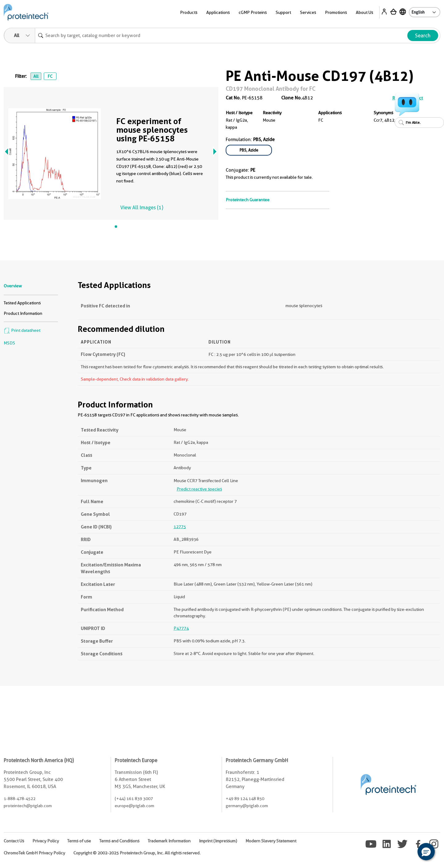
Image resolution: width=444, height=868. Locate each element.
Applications (218, 12)
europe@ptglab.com (134, 806)
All (36, 76)
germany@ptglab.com (247, 806)
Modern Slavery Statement (271, 841)
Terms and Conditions (119, 841)
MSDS (9, 343)
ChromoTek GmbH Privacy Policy (34, 853)
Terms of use (79, 841)
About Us (364, 12)
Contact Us (14, 841)
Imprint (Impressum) (218, 841)
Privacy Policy (46, 841)
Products (189, 12)
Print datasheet (22, 330)
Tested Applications (22, 303)
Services (308, 12)
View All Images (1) (142, 208)
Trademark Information (169, 841)
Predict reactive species (199, 489)
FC (50, 76)
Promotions (336, 12)
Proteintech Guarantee (248, 200)
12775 (180, 527)
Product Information (23, 313)
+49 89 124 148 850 (245, 799)
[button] (426, 852)
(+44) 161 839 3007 (134, 799)
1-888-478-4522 (20, 799)
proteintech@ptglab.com (28, 806)
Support (283, 12)
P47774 (181, 628)
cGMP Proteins (253, 12)
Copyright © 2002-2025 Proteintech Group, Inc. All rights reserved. (137, 853)
